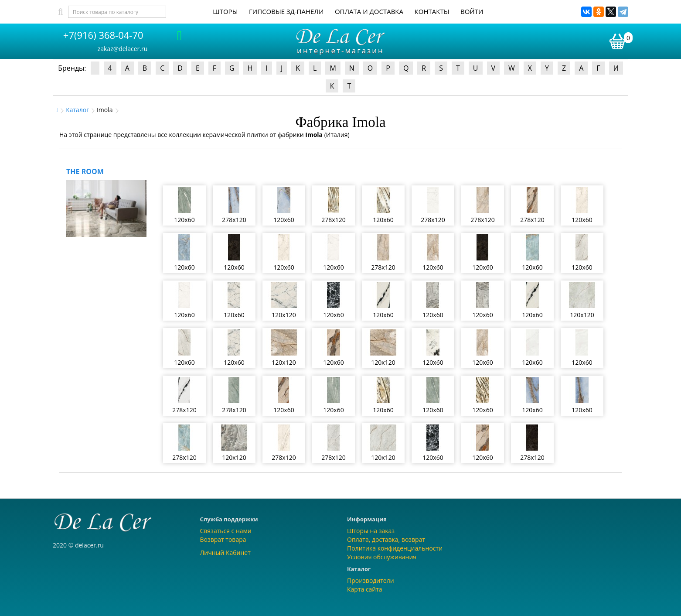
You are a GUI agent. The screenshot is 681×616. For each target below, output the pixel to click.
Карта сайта (365, 589)
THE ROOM (85, 171)
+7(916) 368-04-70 (103, 35)
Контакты (432, 11)
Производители (371, 580)
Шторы (225, 11)
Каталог (77, 110)
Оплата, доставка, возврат (386, 539)
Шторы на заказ (371, 531)
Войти (472, 11)
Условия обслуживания (382, 557)
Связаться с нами (226, 531)
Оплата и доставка (369, 11)
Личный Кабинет (225, 553)
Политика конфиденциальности (395, 548)
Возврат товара (223, 539)
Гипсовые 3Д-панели (286, 11)
